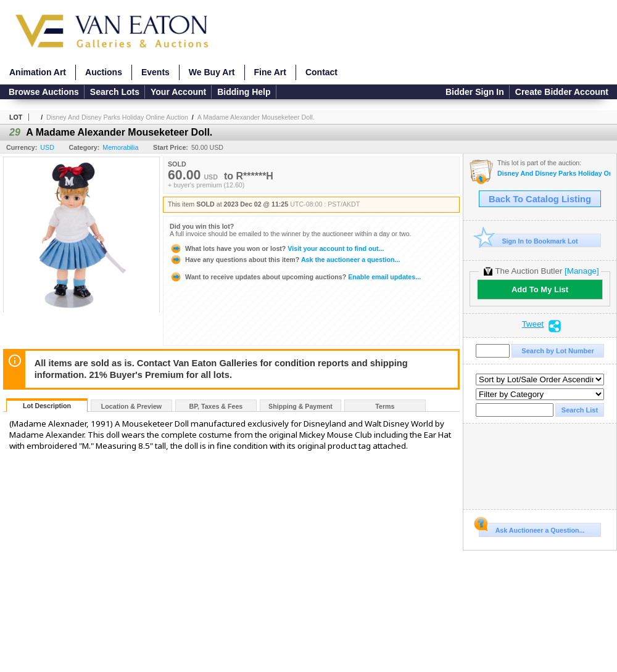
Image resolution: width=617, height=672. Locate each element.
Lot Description (47, 406)
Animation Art (38, 72)
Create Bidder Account (562, 92)
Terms (385, 406)
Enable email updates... (295, 277)
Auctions (104, 72)
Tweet (533, 324)
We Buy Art (212, 72)
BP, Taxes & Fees (216, 406)
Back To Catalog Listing (540, 199)
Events (155, 72)
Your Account (178, 92)
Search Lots (115, 92)
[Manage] (582, 271)
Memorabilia (120, 147)
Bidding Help (244, 92)
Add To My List (540, 289)
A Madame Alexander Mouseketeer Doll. (256, 117)
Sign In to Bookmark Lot (528, 241)
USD (47, 147)
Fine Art (270, 72)
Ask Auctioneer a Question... (532, 528)
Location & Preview (131, 406)
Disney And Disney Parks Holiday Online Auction (117, 117)
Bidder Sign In (475, 92)
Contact (321, 72)
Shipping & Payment (300, 406)
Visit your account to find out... (277, 248)
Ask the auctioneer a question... (285, 260)
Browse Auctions (44, 92)
